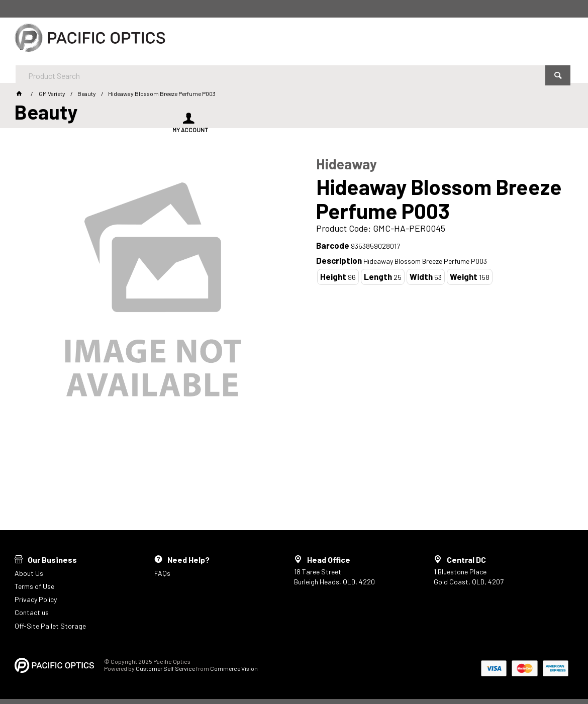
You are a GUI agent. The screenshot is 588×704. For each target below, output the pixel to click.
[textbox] (266, 40)
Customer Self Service (165, 668)
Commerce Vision (234, 668)
